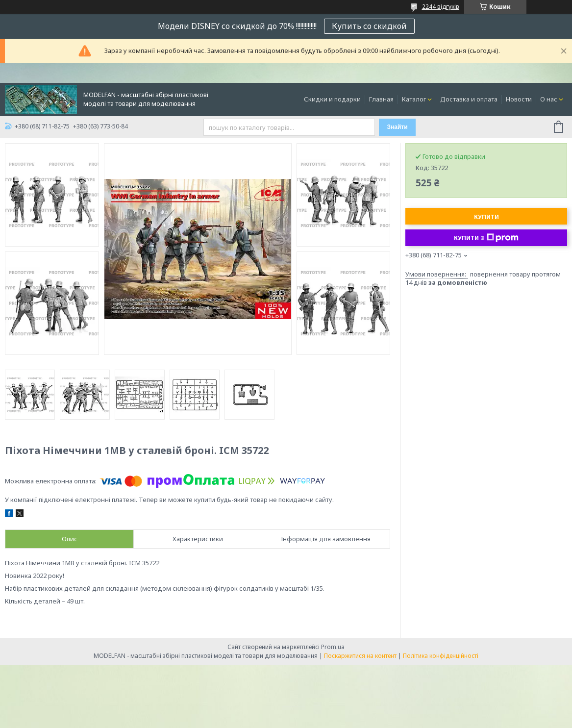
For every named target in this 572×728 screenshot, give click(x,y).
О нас (549, 99)
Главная (381, 99)
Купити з (486, 238)
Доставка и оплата (469, 99)
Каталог (414, 99)
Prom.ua (333, 647)
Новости (519, 99)
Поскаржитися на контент (360, 656)
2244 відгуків (441, 7)
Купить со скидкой (369, 26)
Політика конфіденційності (441, 656)
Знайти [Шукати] (397, 127)
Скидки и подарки (332, 99)
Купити (486, 217)
